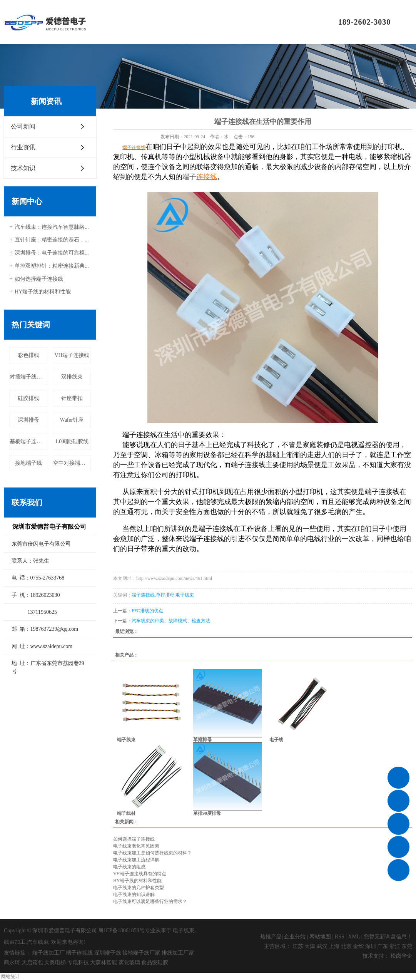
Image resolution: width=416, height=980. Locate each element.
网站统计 (10, 977)
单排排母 (165, 595)
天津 (310, 946)
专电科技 (78, 962)
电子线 (276, 740)
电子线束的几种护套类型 (139, 888)
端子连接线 (143, 595)
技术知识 (23, 168)
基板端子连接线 (28, 441)
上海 (334, 946)
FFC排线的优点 (147, 611)
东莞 (407, 946)
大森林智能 (104, 962)
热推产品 (271, 937)
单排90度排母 (207, 813)
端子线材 (126, 813)
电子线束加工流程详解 (136, 860)
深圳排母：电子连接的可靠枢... (52, 253)
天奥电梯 (55, 962)
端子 (189, 177)
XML (354, 937)
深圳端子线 (108, 953)
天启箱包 (32, 962)
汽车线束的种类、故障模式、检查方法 (171, 621)
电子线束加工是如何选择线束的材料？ (152, 853)
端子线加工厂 (48, 953)
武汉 (322, 946)
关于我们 (153, 22)
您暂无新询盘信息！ (388, 937)
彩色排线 (28, 355)
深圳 (371, 946)
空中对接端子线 (72, 463)
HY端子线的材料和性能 (43, 292)
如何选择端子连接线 (39, 279)
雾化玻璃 (129, 962)
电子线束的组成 (129, 867)
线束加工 (15, 942)
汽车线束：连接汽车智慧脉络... (52, 227)
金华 (358, 946)
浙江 (395, 946)
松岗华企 (401, 956)
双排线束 (72, 377)
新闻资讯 (257, 22)
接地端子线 (28, 463)
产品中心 (188, 22)
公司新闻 (23, 126)
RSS (340, 937)
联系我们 (292, 22)
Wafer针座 (72, 420)
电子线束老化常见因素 (136, 846)
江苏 (298, 946)
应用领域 (222, 22)
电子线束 (185, 595)
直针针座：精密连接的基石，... (52, 240)
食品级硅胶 (155, 962)
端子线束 (126, 740)
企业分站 (295, 937)
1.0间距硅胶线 (72, 441)
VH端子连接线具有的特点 (140, 874)
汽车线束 (38, 942)
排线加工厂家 (178, 953)
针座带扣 (72, 398)
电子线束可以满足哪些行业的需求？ (150, 901)
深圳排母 (28, 420)
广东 (383, 946)
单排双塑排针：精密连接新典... (52, 266)
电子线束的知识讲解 (134, 895)
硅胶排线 (28, 398)
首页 (119, 22)
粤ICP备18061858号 (122, 931)
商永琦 (12, 962)
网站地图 (320, 937)
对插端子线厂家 (28, 377)
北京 (346, 946)
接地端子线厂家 (141, 953)
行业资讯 (23, 147)
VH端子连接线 (72, 355)
